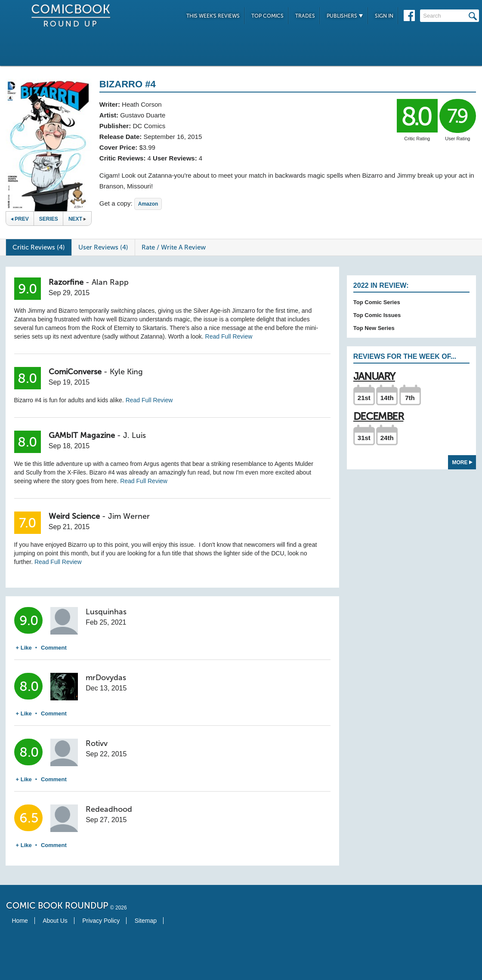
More (462, 462)
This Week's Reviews (213, 16)
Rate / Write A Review (174, 247)
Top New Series (374, 328)
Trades (305, 16)
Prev (20, 219)
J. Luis (134, 435)
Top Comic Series (377, 302)
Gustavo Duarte (143, 115)
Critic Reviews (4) (39, 247)
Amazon (148, 204)
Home (20, 921)
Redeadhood (109, 809)
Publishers (345, 16)
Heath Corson (142, 104)
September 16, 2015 (173, 137)
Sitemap (146, 921)
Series (49, 219)
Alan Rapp (110, 282)
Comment (54, 648)
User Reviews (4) (103, 247)
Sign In (384, 16)
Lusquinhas (106, 612)
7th (410, 398)
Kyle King (126, 372)
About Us (55, 921)
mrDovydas (106, 678)
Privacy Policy (101, 921)
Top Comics (267, 16)
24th (387, 438)
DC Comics (149, 126)
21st (364, 398)
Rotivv (97, 743)
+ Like (24, 648)
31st (364, 438)
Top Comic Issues (377, 315)
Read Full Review (229, 336)
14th (387, 398)
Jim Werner (129, 516)
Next (77, 219)
